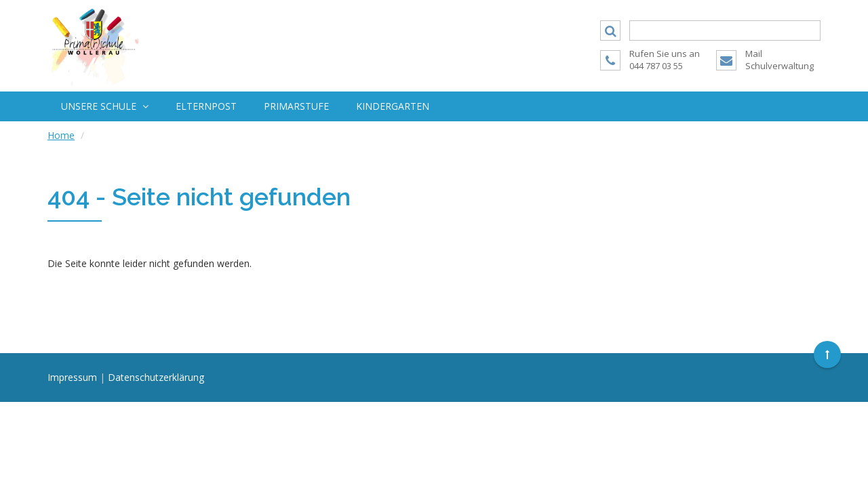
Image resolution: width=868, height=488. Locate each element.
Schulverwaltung (780, 66)
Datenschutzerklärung (156, 377)
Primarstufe (296, 106)
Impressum (72, 377)
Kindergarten (393, 106)
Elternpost (206, 106)
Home (61, 135)
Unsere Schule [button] (105, 106)
